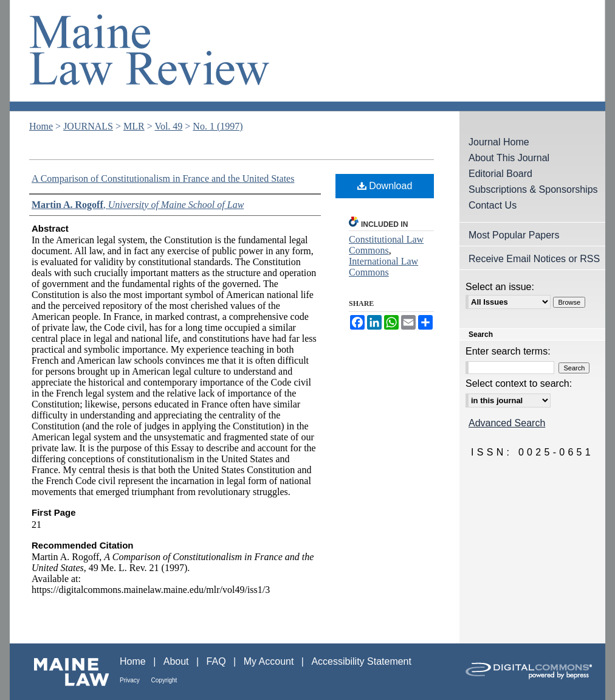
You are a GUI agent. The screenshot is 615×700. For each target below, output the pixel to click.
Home (41, 126)
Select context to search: (519, 383)
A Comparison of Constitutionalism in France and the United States (163, 178)
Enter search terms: (508, 351)
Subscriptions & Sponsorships (533, 189)
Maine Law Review (307, 56)
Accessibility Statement (361, 661)
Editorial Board (500, 174)
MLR (134, 126)
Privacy (131, 680)
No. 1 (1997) (218, 126)
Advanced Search (507, 423)
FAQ (218, 661)
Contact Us (493, 205)
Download (385, 186)
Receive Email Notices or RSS (534, 259)
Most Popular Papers (514, 235)
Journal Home (499, 142)
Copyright (164, 680)
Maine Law (65, 672)
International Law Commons (383, 267)
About (177, 661)
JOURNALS (88, 126)
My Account (270, 661)
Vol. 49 (168, 126)
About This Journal (509, 158)
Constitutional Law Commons (386, 245)
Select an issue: (500, 287)
